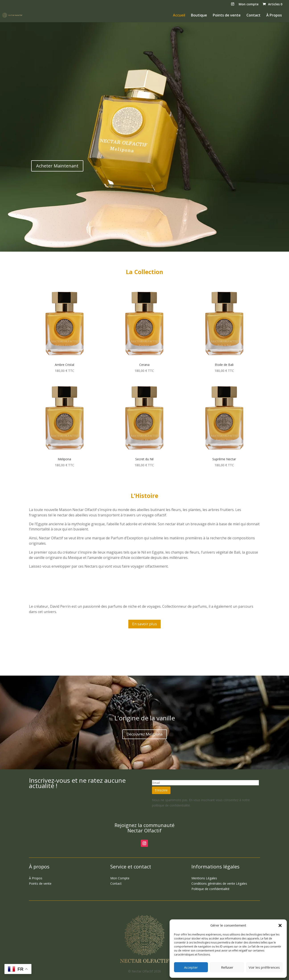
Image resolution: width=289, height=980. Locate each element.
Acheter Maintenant (57, 166)
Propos (36, 878)
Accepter (191, 967)
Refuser (227, 967)
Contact (253, 16)
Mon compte (249, 4)
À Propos (274, 16)
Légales (204, 878)
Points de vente (227, 16)
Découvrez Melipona (145, 734)
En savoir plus (144, 624)
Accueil (179, 16)
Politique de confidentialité (210, 889)
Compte (120, 878)
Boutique (199, 16)
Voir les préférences (264, 967)
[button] (280, 925)
